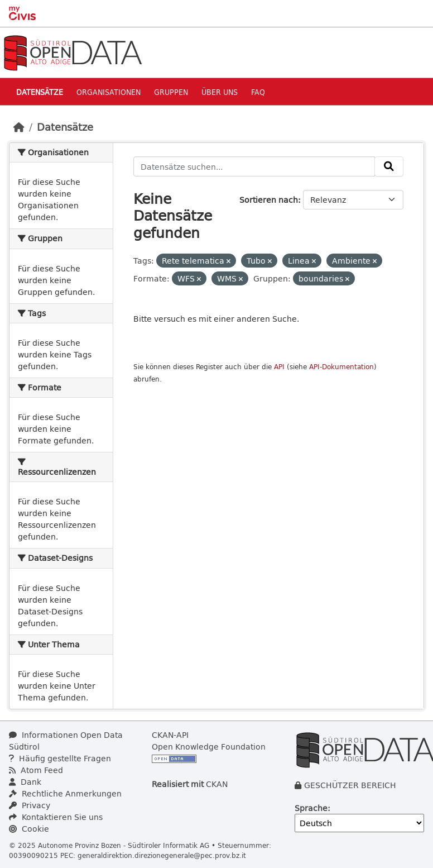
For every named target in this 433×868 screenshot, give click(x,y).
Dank (25, 782)
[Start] (19, 127)
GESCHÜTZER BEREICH (350, 785)
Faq (258, 92)
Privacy (30, 805)
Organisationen (109, 92)
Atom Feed (36, 770)
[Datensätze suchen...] (254, 166)
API (279, 367)
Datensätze (40, 92)
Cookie (29, 829)
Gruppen (171, 92)
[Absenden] (389, 166)
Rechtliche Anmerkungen (65, 793)
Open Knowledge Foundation (209, 747)
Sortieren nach (269, 200)
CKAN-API (170, 735)
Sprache (311, 808)
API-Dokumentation (341, 367)
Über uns (220, 92)
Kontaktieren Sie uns (56, 817)
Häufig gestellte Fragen (60, 758)
